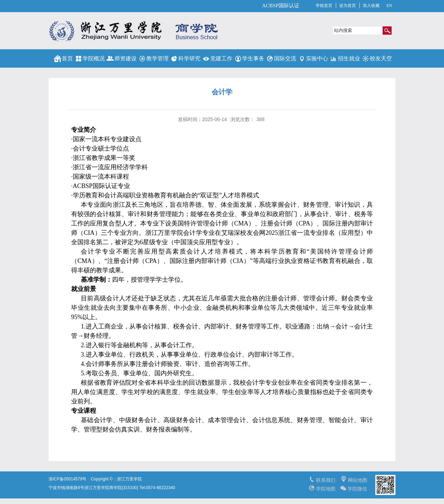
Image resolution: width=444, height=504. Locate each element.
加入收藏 (371, 6)
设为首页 (348, 6)
